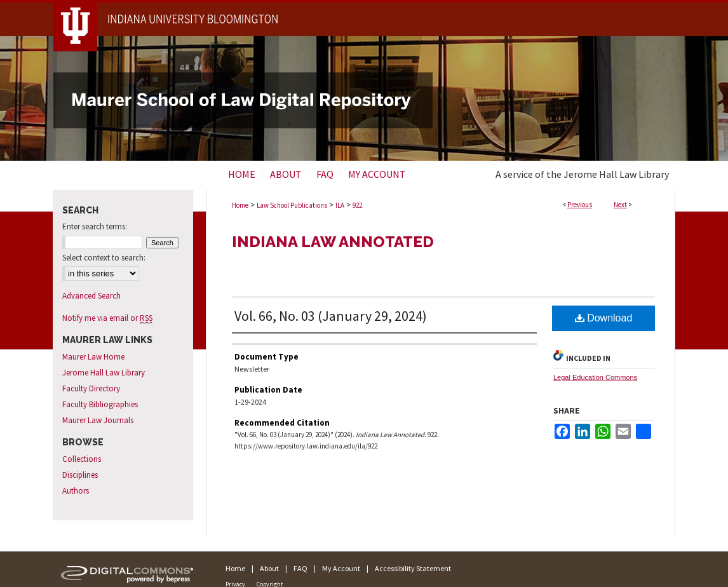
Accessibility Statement (413, 568)
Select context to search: (104, 258)
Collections (82, 459)
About (269, 568)
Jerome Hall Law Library (104, 373)
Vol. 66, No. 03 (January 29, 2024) (331, 316)
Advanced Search (91, 296)
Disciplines (80, 475)
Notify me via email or (107, 318)
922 (357, 205)
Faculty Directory (91, 388)
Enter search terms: (95, 226)
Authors (76, 491)
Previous (580, 205)
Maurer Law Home (93, 357)
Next (620, 205)
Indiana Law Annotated (333, 242)
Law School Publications (292, 205)
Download (604, 318)
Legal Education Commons (595, 377)
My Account (341, 568)
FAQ (300, 568)
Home (240, 205)
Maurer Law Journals (98, 420)
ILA (340, 205)
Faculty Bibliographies (100, 404)
